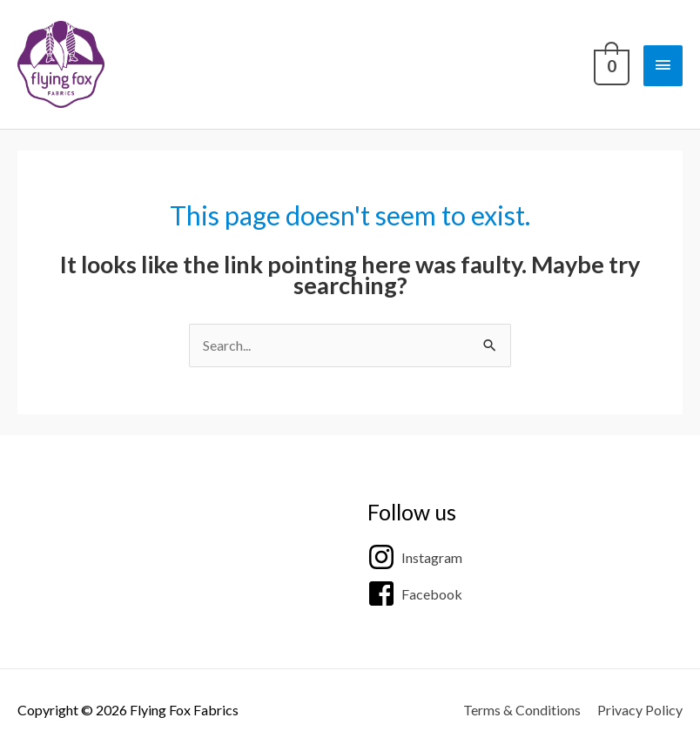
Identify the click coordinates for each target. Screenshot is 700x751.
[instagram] (415, 557)
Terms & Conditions (522, 710)
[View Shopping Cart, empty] (610, 64)
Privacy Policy (640, 710)
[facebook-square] (415, 593)
